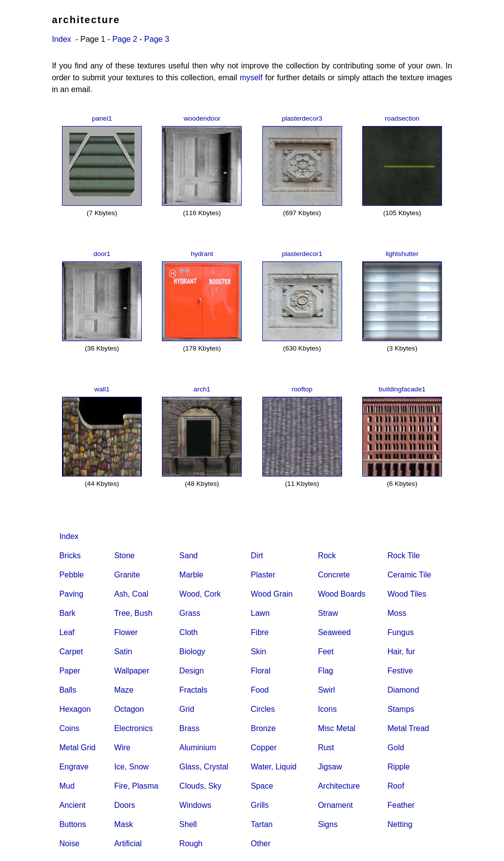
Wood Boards (342, 594)
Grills (260, 805)
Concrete (334, 575)
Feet (326, 652)
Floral (261, 671)
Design (191, 671)
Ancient (72, 805)
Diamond (403, 690)
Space (262, 786)
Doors (125, 805)
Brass (189, 728)
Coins (69, 728)
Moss (397, 613)
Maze (124, 690)
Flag (326, 671)
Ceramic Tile (409, 575)
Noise (69, 844)
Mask (124, 824)
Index (61, 39)
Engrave (74, 767)
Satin (123, 652)
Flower (126, 632)
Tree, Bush (133, 613)
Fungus (400, 632)
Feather (401, 805)
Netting (400, 824)
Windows (195, 805)
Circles (263, 709)
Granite (127, 575)
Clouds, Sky (200, 786)
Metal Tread (408, 728)
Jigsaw (330, 767)
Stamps (401, 709)
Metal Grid (77, 748)
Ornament (335, 805)
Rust (326, 748)
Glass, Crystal (204, 767)
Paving (71, 594)
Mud (67, 786)
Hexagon (75, 709)
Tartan (262, 824)
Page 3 (157, 39)
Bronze (264, 728)
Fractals (193, 690)
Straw (328, 613)
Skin (259, 652)
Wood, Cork (200, 594)
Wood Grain (272, 594)
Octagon (129, 709)
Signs (328, 824)
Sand (188, 556)
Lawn (260, 613)
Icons (327, 709)
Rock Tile (404, 556)
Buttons (72, 824)
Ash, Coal (131, 594)
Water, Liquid (274, 767)
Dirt (257, 556)
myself (251, 78)
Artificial (128, 844)
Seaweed (334, 632)
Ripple (398, 767)
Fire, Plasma (136, 786)
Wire (122, 748)
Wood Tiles (407, 594)
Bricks (70, 556)
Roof (396, 786)
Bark (67, 613)
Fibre (260, 632)
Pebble (71, 575)
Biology (192, 652)
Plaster (263, 575)
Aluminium (198, 748)
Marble (191, 575)
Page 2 (125, 39)
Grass (190, 613)
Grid (187, 709)
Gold (396, 748)
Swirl (327, 690)
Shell (188, 824)
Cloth (188, 632)
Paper (70, 671)
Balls (68, 690)
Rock (327, 556)
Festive (400, 671)
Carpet (71, 652)
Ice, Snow (131, 767)
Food (260, 690)
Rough (191, 844)
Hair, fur (401, 652)
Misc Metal (337, 728)
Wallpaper (132, 671)
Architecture (339, 786)
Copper (264, 748)
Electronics (133, 728)
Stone (125, 556)
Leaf (67, 632)
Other (261, 844)
